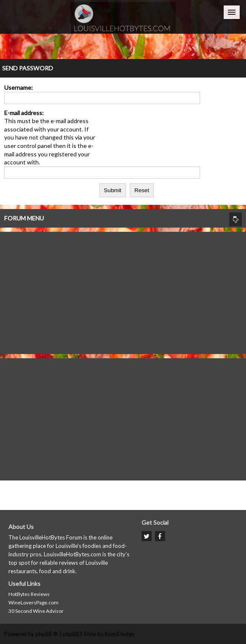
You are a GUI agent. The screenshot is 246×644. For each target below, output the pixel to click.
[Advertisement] (123, 291)
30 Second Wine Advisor (36, 611)
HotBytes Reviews (29, 594)
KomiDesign (120, 634)
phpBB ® (47, 634)
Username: (19, 87)
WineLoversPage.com (33, 602)
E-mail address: (24, 113)
